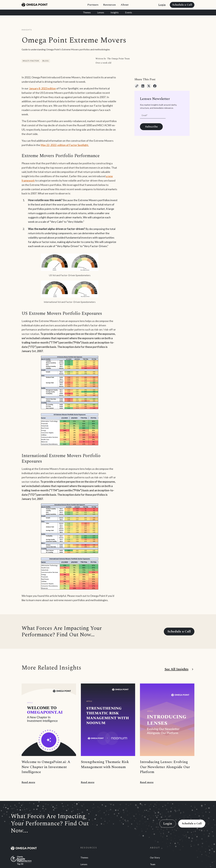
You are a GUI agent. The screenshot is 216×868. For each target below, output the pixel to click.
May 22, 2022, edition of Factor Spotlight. (65, 145)
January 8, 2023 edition (42, 88)
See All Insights (176, 669)
